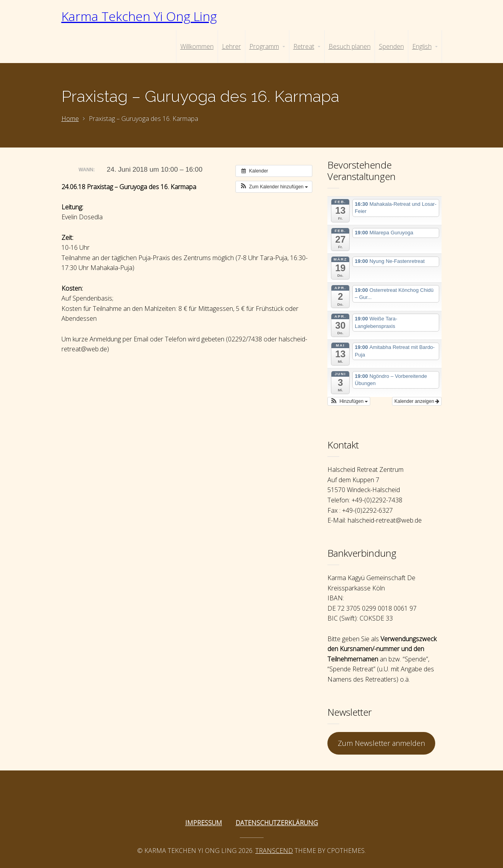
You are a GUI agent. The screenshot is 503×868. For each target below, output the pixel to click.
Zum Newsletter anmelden (381, 743)
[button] (274, 187)
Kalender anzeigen (417, 401)
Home (70, 119)
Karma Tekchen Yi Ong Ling (139, 16)
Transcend (274, 851)
